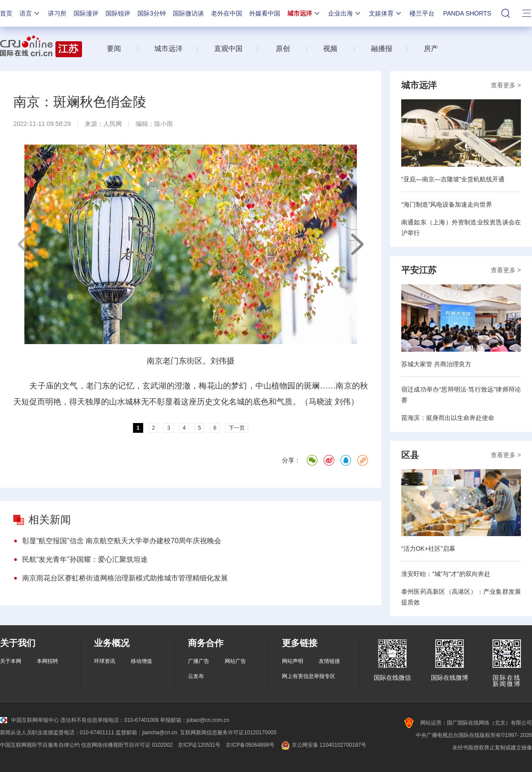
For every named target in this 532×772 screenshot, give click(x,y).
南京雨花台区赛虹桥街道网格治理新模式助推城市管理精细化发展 (125, 578)
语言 (30, 13)
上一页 (24, 244)
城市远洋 (304, 13)
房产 (431, 49)
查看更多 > (506, 85)
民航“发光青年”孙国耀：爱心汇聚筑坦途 (85, 559)
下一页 (357, 244)
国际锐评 (118, 13)
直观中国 (228, 49)
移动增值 (141, 661)
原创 (283, 49)
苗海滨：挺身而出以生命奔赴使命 (448, 418)
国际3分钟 (152, 13)
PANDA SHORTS (467, 13)
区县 (410, 455)
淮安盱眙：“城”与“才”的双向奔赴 (446, 574)
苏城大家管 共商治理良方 (436, 364)
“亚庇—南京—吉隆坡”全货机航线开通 (453, 179)
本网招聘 (47, 661)
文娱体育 (386, 13)
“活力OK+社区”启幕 (428, 549)
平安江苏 (419, 270)
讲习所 (57, 13)
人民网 (113, 124)
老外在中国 (227, 13)
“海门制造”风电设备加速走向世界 (447, 204)
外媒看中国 (265, 13)
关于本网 (11, 661)
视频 (330, 49)
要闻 (114, 49)
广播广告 (199, 661)
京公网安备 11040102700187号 (323, 745)
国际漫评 (86, 13)
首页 (6, 13)
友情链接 (329, 661)
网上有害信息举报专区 (309, 676)
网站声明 (293, 661)
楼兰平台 (422, 13)
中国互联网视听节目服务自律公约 (40, 745)
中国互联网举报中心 (29, 720)
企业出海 (345, 13)
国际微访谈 (188, 13)
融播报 (382, 49)
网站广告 (235, 661)
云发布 (196, 676)
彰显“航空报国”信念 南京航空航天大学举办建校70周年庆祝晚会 (122, 541)
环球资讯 (105, 661)
